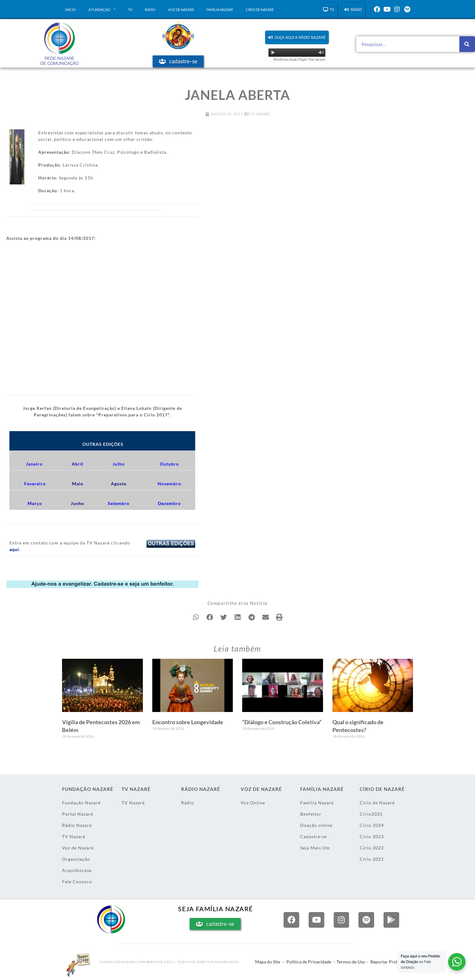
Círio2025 (371, 814)
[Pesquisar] (467, 44)
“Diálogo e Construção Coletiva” (282, 722)
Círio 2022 (372, 847)
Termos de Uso (351, 962)
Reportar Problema (389, 962)
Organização (76, 859)
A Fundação (102, 9)
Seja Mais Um (315, 847)
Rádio (150, 10)
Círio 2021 (372, 859)
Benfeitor (311, 814)
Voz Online (253, 802)
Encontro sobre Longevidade (188, 722)
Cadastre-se (313, 836)
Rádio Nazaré (77, 825)
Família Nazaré (220, 10)
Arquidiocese (77, 870)
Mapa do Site (268, 962)
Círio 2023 (372, 836)
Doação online (316, 825)
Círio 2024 (372, 825)
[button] (297, 37)
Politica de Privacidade (309, 962)
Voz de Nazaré (181, 10)
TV (130, 10)
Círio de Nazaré (260, 10)
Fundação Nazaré (81, 802)
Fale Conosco (77, 881)
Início (70, 10)
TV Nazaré (260, 114)
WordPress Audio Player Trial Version (299, 60)
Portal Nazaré (78, 814)
